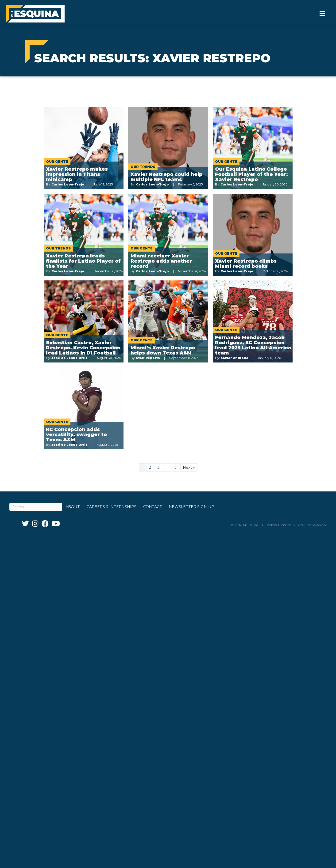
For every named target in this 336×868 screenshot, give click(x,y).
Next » (189, 467)
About (73, 507)
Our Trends (143, 167)
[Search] (36, 507)
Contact (153, 507)
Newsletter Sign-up (191, 507)
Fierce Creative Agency (311, 525)
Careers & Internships (112, 507)
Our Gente (57, 162)
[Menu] (322, 14)
